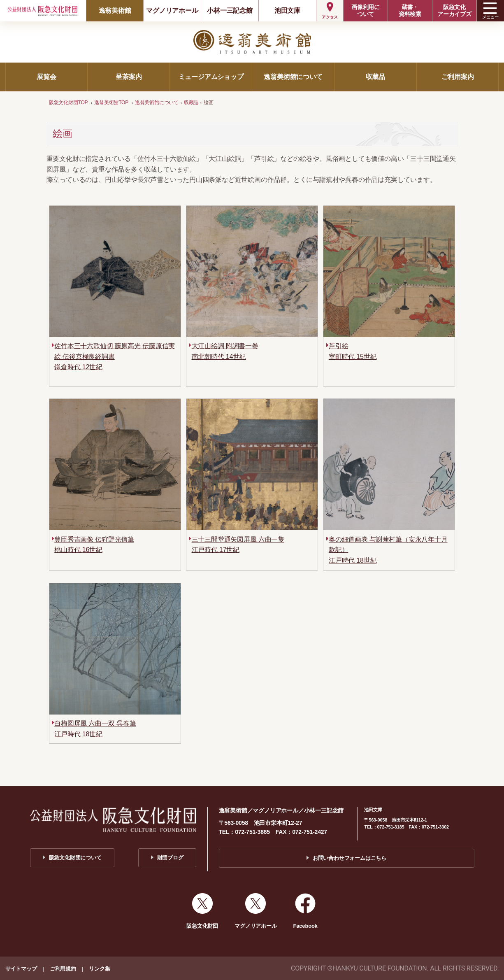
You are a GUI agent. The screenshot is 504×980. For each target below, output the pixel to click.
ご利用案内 (458, 77)
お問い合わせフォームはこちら (350, 858)
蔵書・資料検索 (410, 10)
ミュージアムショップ (211, 77)
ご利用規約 (63, 969)
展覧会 (46, 77)
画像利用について (366, 10)
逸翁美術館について (293, 77)
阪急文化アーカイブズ (454, 10)
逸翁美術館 (115, 10)
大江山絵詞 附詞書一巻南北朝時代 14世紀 (225, 351)
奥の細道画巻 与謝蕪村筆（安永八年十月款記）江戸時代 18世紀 (388, 550)
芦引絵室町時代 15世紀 (353, 351)
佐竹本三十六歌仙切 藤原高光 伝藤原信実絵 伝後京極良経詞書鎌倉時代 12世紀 (115, 356)
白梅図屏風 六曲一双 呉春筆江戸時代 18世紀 (95, 729)
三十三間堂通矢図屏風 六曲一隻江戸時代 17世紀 (238, 545)
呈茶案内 (129, 77)
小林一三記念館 (230, 10)
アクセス (330, 17)
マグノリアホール (172, 10)
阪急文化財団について (75, 858)
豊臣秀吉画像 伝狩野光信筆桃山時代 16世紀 (94, 545)
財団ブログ (170, 858)
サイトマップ (21, 969)
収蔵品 (375, 77)
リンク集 (99, 969)
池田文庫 (287, 10)
